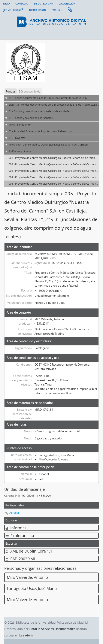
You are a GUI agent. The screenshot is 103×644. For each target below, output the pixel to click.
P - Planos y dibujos (20, 151)
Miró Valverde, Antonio (49, 319)
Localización (67, 3)
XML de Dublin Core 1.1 (29, 551)
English (57, 10)
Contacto (22, 3)
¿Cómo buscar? (13, 10)
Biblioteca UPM (43, 3)
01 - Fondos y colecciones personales (31, 118)
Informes (16, 528)
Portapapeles (70, 10)
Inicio (6, 3)
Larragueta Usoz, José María (56, 455)
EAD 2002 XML (21, 559)
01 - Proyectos (17, 138)
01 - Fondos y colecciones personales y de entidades (40, 111)
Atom (29, 635)
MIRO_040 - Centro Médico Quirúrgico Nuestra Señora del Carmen (48, 145)
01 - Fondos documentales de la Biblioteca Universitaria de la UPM (48, 98)
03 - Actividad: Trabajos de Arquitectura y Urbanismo (40, 131)
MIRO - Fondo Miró (20, 125)
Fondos (11, 91)
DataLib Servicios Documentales (52, 629)
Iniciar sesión (37, 10)
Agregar (14, 513)
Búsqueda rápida (30, 91)
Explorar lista (20, 536)
